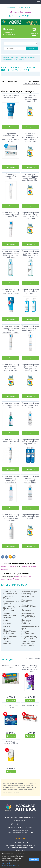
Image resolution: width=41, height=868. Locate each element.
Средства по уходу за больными (29, 638)
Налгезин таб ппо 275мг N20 (11, 706)
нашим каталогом (9, 566)
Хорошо (34, 860)
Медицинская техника (27, 601)
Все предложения (33, 658)
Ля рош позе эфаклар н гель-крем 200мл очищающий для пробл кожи (11, 517)
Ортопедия (26, 610)
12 (14, 557)
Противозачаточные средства (30, 628)
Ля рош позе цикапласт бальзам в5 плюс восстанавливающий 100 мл (11, 137)
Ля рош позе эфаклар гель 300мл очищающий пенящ (11, 292)
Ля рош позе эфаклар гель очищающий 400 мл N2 (30, 292)
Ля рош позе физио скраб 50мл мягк (11, 96)
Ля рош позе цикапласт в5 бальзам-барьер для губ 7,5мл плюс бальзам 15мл (30, 137)
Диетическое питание (9, 598)
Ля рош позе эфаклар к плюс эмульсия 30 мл (11, 442)
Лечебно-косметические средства (10, 615)
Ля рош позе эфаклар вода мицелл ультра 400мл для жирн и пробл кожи (30, 254)
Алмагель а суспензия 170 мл (11, 742)
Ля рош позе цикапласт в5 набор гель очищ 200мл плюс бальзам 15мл (30, 177)
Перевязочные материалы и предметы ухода (28, 615)
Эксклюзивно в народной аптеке (11, 593)
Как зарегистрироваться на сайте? (21, 848)
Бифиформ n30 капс (30, 705)
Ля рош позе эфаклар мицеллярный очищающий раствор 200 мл (11, 479)
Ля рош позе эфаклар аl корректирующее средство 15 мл (11, 215)
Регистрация (27, 16)
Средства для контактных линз (29, 606)
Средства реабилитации (28, 633)
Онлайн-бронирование (22, 12)
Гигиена (7, 627)
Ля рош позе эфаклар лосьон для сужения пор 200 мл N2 (30, 442)
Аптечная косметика (8, 643)
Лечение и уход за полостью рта (29, 593)
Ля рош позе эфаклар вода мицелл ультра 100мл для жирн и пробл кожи (30, 215)
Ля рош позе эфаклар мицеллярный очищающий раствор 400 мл (30, 479)
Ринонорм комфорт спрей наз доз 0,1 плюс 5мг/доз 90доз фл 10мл (30, 668)
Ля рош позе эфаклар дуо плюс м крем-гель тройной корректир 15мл (11, 367)
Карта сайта (21, 851)
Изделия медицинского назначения (10, 632)
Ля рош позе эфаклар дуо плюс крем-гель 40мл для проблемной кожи (11, 329)
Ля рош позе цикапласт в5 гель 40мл (11, 176)
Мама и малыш (28, 597)
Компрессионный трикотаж (11, 603)
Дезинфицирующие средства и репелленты (12, 608)
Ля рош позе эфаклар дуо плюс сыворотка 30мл (11, 405)
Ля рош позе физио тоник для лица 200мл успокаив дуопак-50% (30, 98)
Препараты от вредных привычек (27, 622)
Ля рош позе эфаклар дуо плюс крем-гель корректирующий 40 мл (30, 329)
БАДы (6, 620)
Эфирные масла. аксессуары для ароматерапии (28, 643)
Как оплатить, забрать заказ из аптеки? (21, 845)
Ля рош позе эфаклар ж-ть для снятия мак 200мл (30, 405)
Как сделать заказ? (21, 843)
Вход (14, 16)
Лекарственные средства (10, 638)
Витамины (8, 623)
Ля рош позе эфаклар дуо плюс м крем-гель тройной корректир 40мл (30, 367)
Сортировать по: (31, 82)
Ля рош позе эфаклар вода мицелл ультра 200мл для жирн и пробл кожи (11, 254)
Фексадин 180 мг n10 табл (11, 667)
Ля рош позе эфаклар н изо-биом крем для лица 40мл (30, 517)
